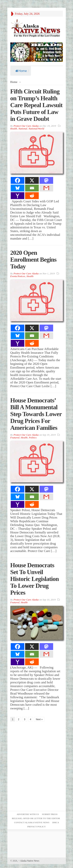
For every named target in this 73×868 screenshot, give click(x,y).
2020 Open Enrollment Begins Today (33, 259)
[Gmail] (46, 188)
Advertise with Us (28, 814)
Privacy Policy (36, 827)
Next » (39, 719)
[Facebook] (18, 180)
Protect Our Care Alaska (26, 126)
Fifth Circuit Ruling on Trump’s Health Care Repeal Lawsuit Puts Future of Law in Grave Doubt (36, 105)
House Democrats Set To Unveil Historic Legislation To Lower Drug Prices (35, 579)
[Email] (32, 188)
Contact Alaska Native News (32, 822)
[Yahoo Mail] (18, 196)
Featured (15, 438)
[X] (32, 180)
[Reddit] (32, 196)
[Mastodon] (46, 180)
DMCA (56, 822)
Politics (33, 438)
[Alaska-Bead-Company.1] (37, 52)
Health (14, 129)
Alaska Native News (29, 861)
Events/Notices (18, 276)
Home (21, 71)
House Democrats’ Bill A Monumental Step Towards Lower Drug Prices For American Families (36, 414)
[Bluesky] (18, 188)
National (23, 129)
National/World (36, 129)
